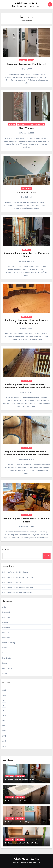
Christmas (6, 627)
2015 (4, 741)
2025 (4, 690)
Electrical (6, 633)
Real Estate (7, 658)
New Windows (27, 128)
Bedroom (12, 124)
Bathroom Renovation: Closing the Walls (17, 593)
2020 (4, 716)
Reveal (31, 60)
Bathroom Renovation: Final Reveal (15, 572)
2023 (4, 700)
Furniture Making (9, 643)
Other (4, 648)
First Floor (21, 124)
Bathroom (6, 617)
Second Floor (40, 124)
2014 (4, 746)
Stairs (5, 673)
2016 (4, 736)
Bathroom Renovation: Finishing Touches (18, 577)
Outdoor (30, 124)
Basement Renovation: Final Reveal (26, 64)
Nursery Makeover (27, 192)
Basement (23, 60)
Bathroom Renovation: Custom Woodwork (18, 587)
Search (6, 549)
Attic (4, 607)
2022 (4, 705)
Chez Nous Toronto (26, 3)
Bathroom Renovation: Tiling (13, 582)
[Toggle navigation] (2, 4)
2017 (4, 731)
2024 (4, 695)
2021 (4, 711)
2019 (4, 721)
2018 (4, 726)
